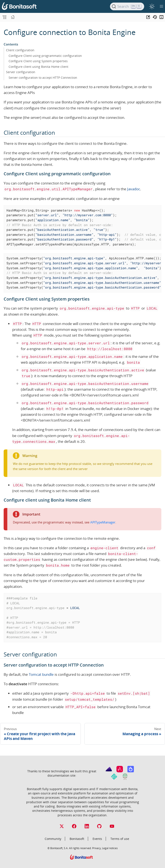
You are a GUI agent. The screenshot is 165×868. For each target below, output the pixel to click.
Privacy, (97, 848)
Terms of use (120, 839)
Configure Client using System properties (38, 61)
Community (53, 839)
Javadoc (134, 189)
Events (97, 839)
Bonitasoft (77, 839)
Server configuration (21, 72)
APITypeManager (103, 522)
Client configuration (20, 50)
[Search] (127, 6)
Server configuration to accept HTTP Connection (43, 78)
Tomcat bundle (41, 674)
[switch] (152, 6)
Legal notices (110, 848)
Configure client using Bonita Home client (38, 67)
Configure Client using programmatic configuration (45, 56)
